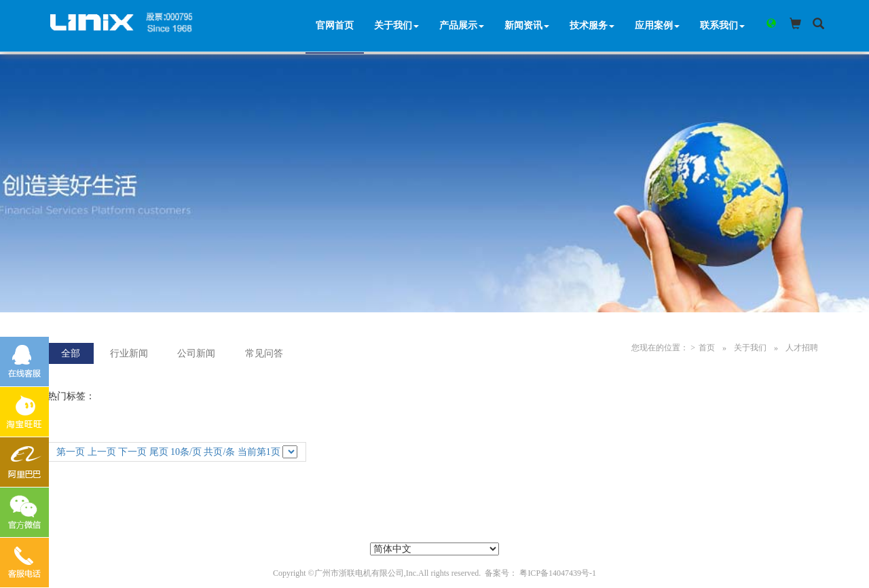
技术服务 (594, 27)
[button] (769, 24)
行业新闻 (129, 353)
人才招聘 (802, 348)
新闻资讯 (529, 27)
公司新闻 (196, 353)
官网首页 (337, 27)
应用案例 (659, 27)
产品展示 (464, 27)
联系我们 (724, 27)
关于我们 (399, 27)
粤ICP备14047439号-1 (558, 573)
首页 (707, 348)
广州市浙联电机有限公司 (359, 573)
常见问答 (264, 353)
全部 (71, 353)
